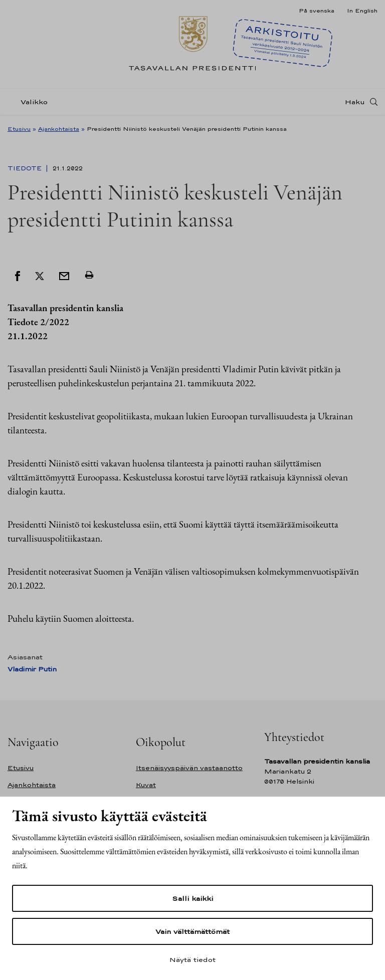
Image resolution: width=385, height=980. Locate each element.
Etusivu (19, 129)
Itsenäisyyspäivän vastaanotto (189, 768)
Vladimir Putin (32, 669)
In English (362, 11)
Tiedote (26, 168)
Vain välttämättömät (192, 931)
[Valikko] (31, 102)
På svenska (317, 11)
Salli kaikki (192, 898)
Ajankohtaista (59, 129)
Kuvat (146, 785)
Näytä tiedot (192, 959)
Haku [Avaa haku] (355, 102)
